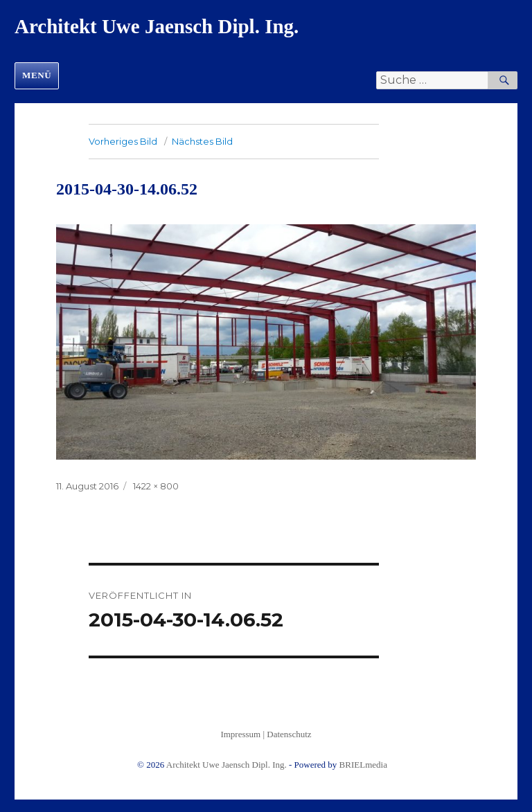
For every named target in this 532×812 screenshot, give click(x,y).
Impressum (240, 734)
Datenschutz (289, 734)
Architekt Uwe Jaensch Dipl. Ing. (157, 26)
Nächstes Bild (202, 141)
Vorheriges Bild (123, 141)
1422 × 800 (156, 486)
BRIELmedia (363, 765)
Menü (37, 75)
